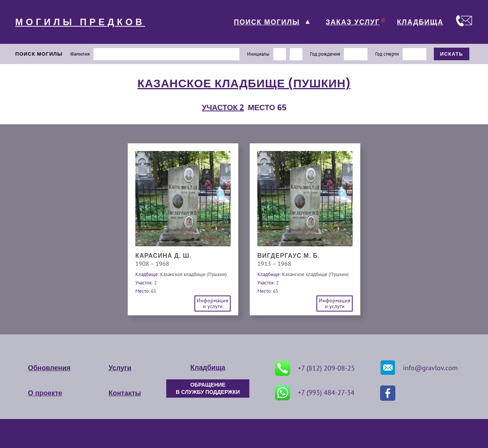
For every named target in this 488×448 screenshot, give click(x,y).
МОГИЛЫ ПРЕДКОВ (80, 22)
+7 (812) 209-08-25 (315, 368)
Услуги (120, 368)
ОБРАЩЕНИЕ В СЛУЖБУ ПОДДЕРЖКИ (208, 389)
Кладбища (208, 368)
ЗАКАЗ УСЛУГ (353, 22)
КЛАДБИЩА (420, 22)
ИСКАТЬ (452, 54)
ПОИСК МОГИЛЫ (267, 22)
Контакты (125, 393)
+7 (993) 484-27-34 (315, 393)
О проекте (45, 393)
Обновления (49, 368)
